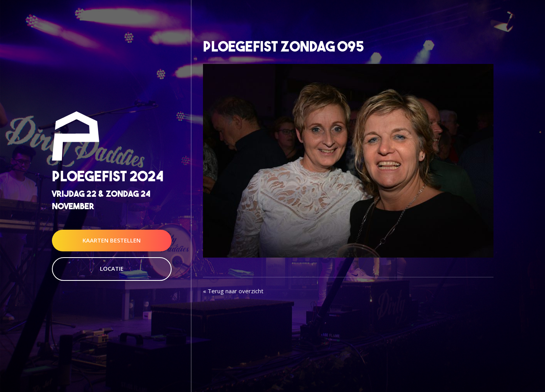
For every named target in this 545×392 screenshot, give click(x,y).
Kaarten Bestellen (112, 240)
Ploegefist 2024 (108, 176)
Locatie (112, 268)
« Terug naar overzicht (233, 291)
